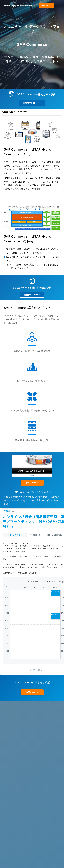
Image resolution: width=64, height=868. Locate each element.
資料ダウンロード (31, 103)
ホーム (5, 112)
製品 (12, 112)
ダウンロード (32, 483)
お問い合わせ (46, 5)
